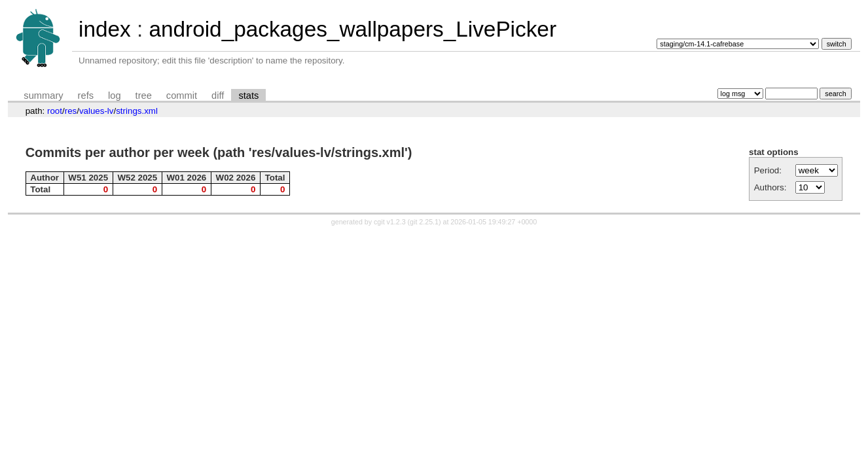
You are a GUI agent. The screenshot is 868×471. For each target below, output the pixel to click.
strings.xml (137, 111)
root (55, 111)
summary (43, 96)
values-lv (97, 111)
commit (182, 96)
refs (86, 96)
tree (144, 96)
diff (218, 96)
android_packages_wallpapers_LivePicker (353, 29)
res (71, 111)
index (105, 29)
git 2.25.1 (424, 222)
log (115, 96)
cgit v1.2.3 (390, 222)
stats (248, 96)
